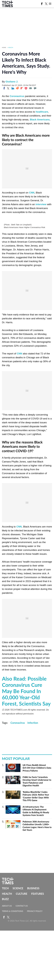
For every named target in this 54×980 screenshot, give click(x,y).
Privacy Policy (35, 911)
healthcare (42, 112)
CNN (32, 193)
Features (38, 894)
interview (41, 204)
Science (18, 888)
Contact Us (22, 906)
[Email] (30, 88)
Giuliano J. (12, 82)
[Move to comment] (35, 88)
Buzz (5, 899)
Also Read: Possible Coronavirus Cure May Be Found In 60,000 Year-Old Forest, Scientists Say (26, 691)
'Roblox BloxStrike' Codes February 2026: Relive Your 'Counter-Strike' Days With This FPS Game (36, 796)
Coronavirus (17, 96)
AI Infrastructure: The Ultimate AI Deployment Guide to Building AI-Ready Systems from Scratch (36, 811)
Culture (22, 894)
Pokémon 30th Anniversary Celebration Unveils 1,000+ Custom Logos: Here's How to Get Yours (37, 826)
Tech (5, 888)
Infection (33, 723)
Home (4, 47)
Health (11, 47)
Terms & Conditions (12, 911)
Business (33, 888)
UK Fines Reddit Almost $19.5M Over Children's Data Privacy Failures (37, 768)
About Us (7, 906)
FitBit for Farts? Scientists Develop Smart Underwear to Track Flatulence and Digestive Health (37, 781)
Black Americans (40, 120)
